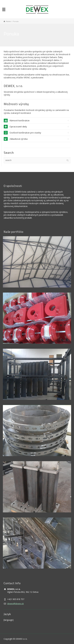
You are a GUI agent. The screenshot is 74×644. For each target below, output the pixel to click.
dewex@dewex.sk (15, 604)
